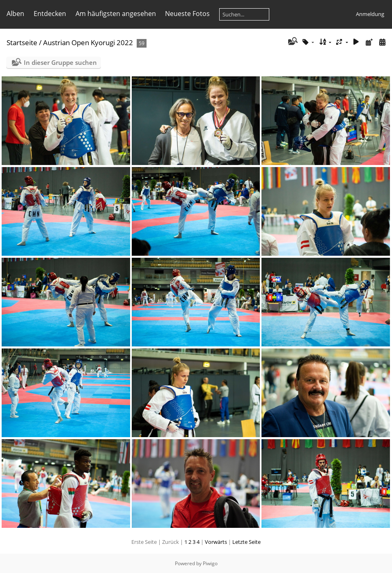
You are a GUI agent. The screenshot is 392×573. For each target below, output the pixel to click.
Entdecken (50, 14)
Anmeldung (370, 14)
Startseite (22, 42)
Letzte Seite (246, 542)
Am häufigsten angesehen (116, 14)
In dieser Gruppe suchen (60, 62)
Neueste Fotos (187, 14)
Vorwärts (216, 542)
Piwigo (210, 563)
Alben (15, 14)
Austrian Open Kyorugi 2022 (88, 42)
